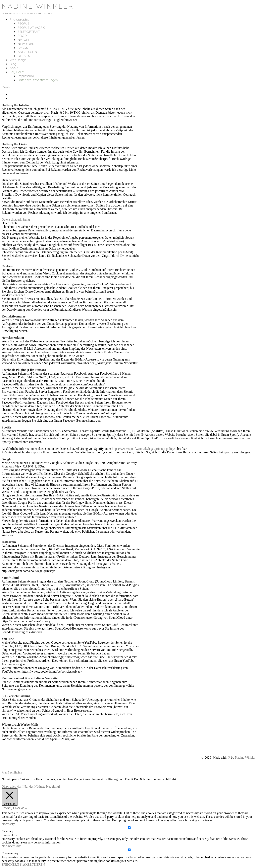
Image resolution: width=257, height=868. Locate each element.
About (14, 68)
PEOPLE (23, 24)
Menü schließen (12, 772)
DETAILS (24, 56)
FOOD (22, 36)
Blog (13, 64)
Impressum (26, 76)
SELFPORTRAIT (29, 32)
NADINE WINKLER (38, 6)
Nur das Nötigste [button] (34, 786)
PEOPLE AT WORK (31, 28)
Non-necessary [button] (11, 846)
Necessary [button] (8, 824)
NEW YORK (26, 44)
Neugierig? (53, 786)
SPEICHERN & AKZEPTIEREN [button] (23, 864)
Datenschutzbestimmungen (38, 80)
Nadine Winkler (245, 758)
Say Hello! (17, 72)
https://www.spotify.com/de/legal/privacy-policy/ (143, 449)
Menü (6, 87)
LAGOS (23, 48)
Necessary (7, 831)
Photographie (20, 20)
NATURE (24, 40)
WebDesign (18, 60)
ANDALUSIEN (27, 52)
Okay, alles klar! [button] (12, 786)
